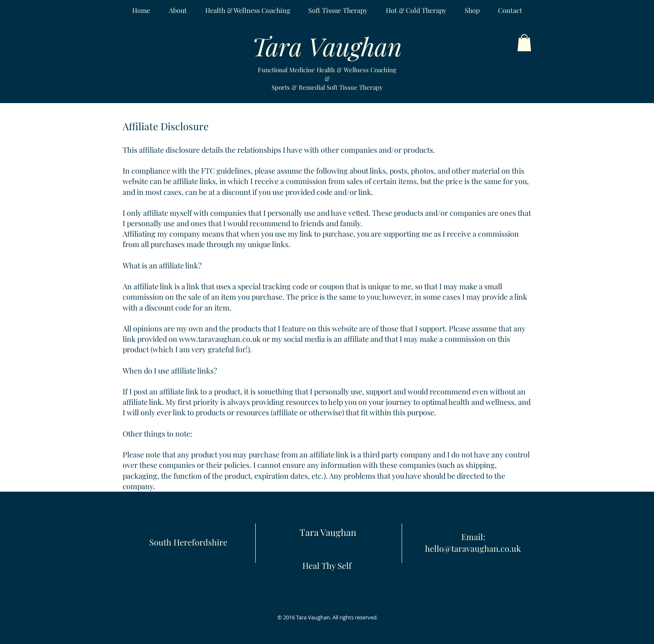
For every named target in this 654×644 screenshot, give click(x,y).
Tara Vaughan (328, 532)
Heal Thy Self (327, 565)
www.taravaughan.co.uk (220, 339)
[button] (524, 43)
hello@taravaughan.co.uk (473, 548)
